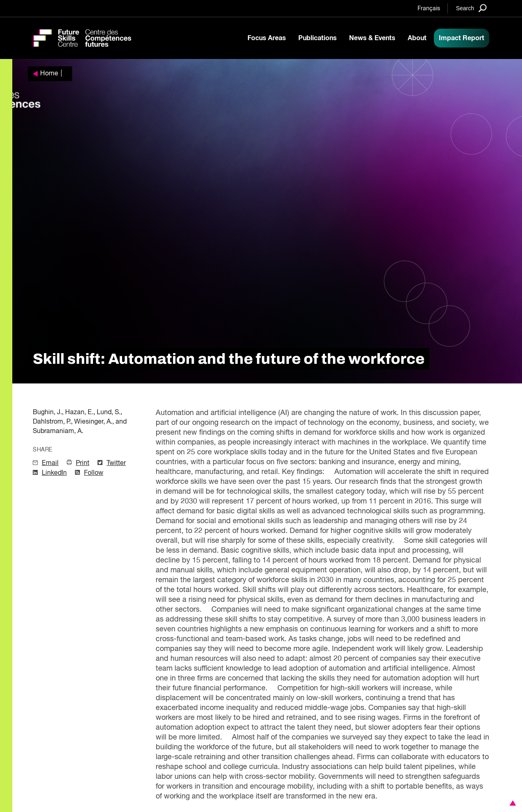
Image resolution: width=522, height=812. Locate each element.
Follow (94, 473)
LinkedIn (54, 473)
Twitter (116, 463)
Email (50, 463)
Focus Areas (267, 38)
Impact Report (462, 38)
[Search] (471, 8)
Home (49, 74)
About (417, 38)
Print (83, 463)
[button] (511, 803)
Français (429, 9)
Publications (318, 38)
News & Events (372, 38)
